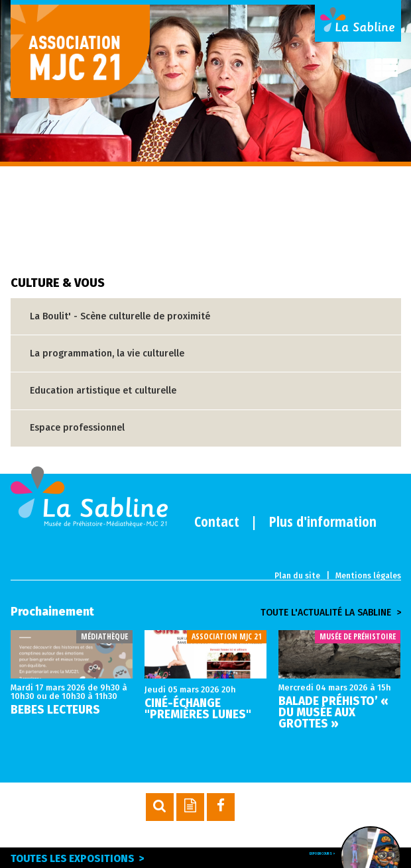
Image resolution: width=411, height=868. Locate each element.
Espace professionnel (77, 428)
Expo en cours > (313, 856)
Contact (217, 521)
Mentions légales (368, 576)
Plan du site (297, 576)
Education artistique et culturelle (103, 391)
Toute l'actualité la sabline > (331, 613)
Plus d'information (323, 521)
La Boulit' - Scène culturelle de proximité (120, 316)
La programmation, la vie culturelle (107, 353)
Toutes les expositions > (86, 858)
